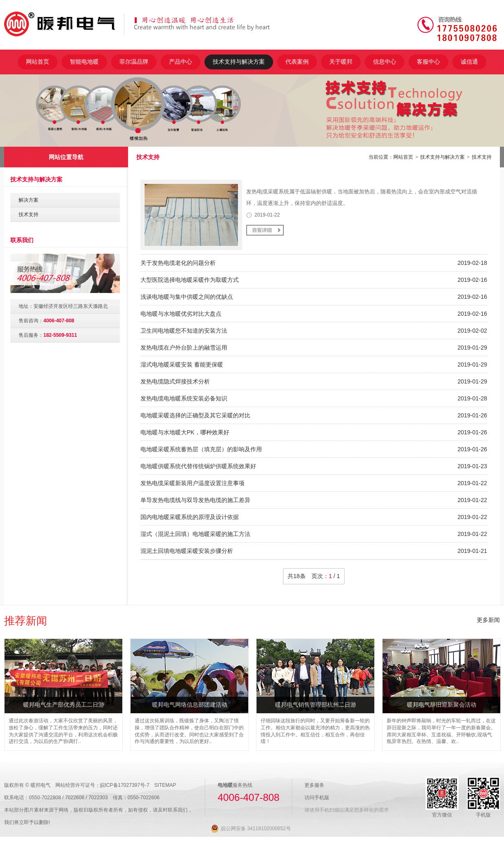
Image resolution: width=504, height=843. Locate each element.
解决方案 (29, 200)
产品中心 (181, 62)
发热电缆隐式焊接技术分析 (175, 381)
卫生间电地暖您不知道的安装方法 (184, 331)
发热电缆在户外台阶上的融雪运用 (184, 348)
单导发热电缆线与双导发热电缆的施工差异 (195, 500)
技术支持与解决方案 (239, 62)
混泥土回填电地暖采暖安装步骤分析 (187, 551)
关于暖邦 (341, 62)
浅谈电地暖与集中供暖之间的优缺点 (187, 297)
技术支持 (482, 157)
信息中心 (385, 62)
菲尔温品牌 (134, 62)
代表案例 (297, 62)
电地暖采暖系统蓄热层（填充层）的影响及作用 (201, 449)
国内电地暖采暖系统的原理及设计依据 (190, 517)
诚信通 (469, 62)
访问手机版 (317, 798)
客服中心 (428, 62)
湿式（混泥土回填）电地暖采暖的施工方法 (195, 534)
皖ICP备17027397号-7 (125, 785)
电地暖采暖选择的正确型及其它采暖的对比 (195, 415)
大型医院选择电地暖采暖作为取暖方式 (190, 280)
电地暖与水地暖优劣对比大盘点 (181, 314)
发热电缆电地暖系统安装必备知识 (184, 398)
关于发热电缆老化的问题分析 (178, 263)
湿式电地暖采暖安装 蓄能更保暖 (182, 364)
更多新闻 (488, 620)
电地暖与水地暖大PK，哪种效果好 (185, 432)
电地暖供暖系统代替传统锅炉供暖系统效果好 (198, 466)
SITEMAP (165, 785)
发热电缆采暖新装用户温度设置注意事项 (193, 483)
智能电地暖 (84, 62)
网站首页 (38, 62)
